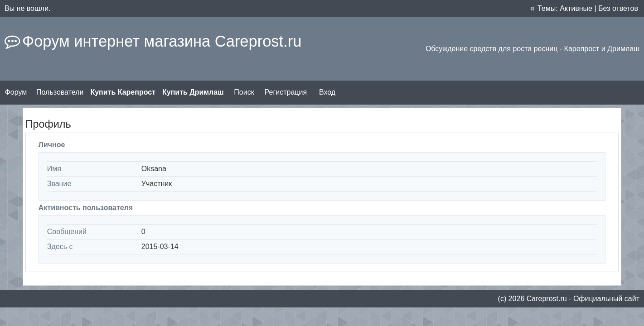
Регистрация (286, 92)
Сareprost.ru (547, 299)
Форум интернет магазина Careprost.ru (162, 41)
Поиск (244, 92)
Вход (327, 92)
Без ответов (618, 8)
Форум (16, 92)
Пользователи (60, 92)
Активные (576, 8)
